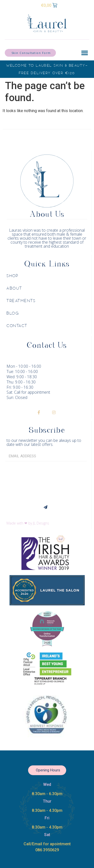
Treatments (21, 301)
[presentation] (25, 482)
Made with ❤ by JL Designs (28, 523)
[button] (84, 53)
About (14, 288)
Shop (12, 276)
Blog (13, 313)
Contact (17, 326)
